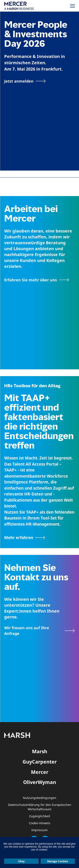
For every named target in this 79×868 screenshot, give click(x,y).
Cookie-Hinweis (40, 823)
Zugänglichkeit (40, 816)
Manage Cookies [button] (58, 861)
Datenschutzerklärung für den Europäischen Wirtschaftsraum (40, 807)
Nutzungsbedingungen (40, 798)
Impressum (39, 830)
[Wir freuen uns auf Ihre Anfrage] (39, 631)
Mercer (40, 772)
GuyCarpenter (40, 762)
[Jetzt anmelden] (25, 81)
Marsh (40, 751)
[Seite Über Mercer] (37, 280)
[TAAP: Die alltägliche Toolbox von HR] (39, 538)
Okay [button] (21, 861)
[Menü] (72, 6)
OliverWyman (40, 782)
